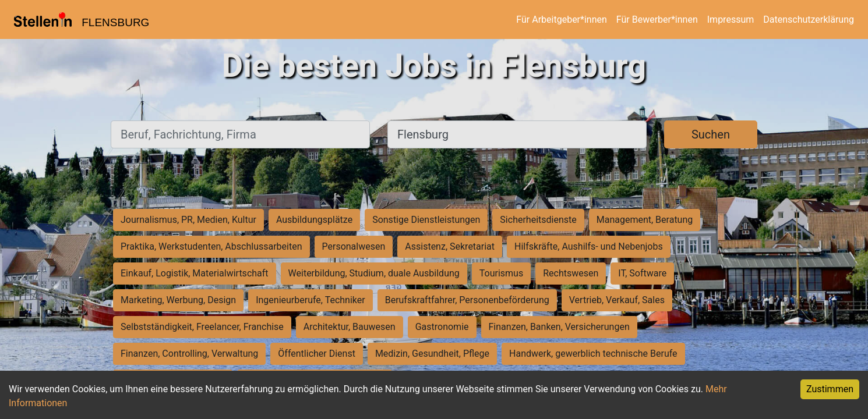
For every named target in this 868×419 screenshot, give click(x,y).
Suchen (711, 134)
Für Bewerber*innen (657, 19)
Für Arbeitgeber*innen (561, 19)
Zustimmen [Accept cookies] (830, 389)
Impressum (731, 19)
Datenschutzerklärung (809, 19)
